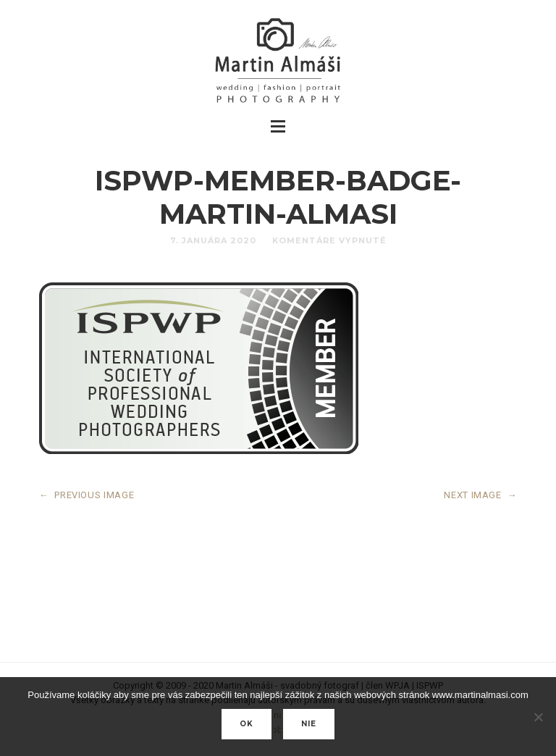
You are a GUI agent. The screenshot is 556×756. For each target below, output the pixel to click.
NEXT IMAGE (480, 495)
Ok (247, 724)
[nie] (538, 717)
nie (309, 724)
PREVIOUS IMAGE (87, 495)
